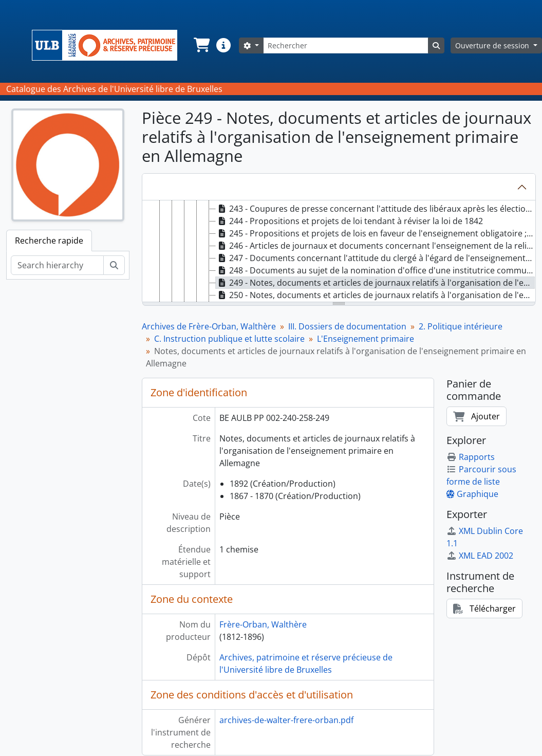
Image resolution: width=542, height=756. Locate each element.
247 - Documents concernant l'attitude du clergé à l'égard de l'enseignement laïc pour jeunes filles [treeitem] (376, 258)
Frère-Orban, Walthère (263, 624)
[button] (201, 45)
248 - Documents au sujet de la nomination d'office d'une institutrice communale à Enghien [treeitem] (376, 270)
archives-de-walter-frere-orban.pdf (286, 720)
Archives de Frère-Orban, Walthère (209, 326)
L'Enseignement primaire (366, 339)
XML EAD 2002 (480, 556)
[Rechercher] (346, 45)
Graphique (472, 494)
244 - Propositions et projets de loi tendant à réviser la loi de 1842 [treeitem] (349, 221)
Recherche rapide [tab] (49, 241)
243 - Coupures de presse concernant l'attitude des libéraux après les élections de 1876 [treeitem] (376, 209)
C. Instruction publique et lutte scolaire (229, 339)
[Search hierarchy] (57, 265)
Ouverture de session (493, 45)
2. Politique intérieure (461, 326)
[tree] (339, 252)
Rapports (471, 457)
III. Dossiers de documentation (347, 326)
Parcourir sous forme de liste (481, 475)
